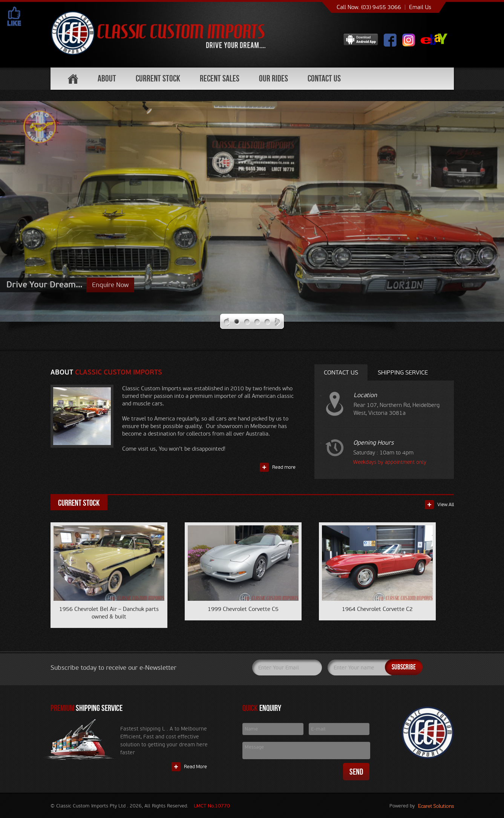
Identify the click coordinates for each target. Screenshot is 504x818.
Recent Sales (220, 78)
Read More (195, 767)
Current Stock (158, 78)
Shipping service (403, 372)
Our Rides (273, 78)
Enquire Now (110, 285)
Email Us (420, 7)
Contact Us (324, 78)
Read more (284, 467)
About (107, 78)
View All (446, 505)
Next (278, 322)
